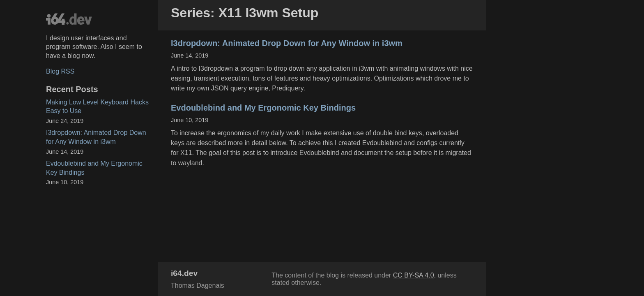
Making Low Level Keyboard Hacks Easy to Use (97, 107)
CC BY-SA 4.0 (414, 275)
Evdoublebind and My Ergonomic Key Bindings (94, 168)
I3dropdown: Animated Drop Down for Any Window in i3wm (96, 137)
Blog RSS (60, 71)
